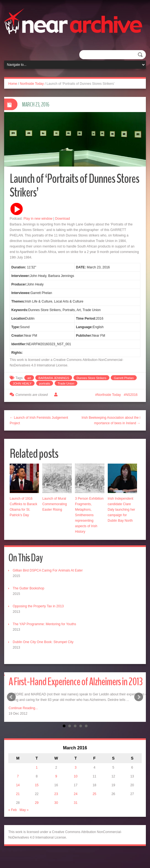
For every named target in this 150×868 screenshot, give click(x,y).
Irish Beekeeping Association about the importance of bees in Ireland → (111, 420)
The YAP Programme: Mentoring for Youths (44, 624)
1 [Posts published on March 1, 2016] (37, 768)
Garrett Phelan (124, 378)
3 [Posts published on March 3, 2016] (76, 768)
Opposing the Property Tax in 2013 (38, 606)
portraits (45, 383)
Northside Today (32, 84)
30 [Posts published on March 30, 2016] (56, 803)
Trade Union (66, 383)
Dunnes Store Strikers (91, 378)
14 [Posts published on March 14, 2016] (18, 785)
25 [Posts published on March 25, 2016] (94, 794)
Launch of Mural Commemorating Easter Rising (55, 504)
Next (139, 697)
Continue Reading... (23, 708)
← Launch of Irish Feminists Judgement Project (39, 420)
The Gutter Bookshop (28, 588)
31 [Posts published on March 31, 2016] (76, 803)
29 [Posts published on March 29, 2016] (37, 803)
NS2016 (132, 395)
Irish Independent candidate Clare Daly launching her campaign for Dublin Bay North (121, 510)
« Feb (13, 810)
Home (13, 84)
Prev (11, 697)
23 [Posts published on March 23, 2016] (56, 794)
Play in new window (38, 219)
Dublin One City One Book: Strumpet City (43, 642)
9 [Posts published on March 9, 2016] (56, 776)
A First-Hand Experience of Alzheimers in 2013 (76, 682)
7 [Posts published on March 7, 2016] (18, 776)
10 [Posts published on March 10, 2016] (76, 776)
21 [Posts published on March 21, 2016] (18, 794)
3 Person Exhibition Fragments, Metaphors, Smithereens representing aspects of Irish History (89, 515)
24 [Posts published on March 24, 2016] (76, 794)
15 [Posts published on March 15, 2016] (37, 785)
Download (63, 219)
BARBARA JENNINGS (54, 378)
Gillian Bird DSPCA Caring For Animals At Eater (48, 570)
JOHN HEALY (22, 383)
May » (24, 810)
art (29, 378)
